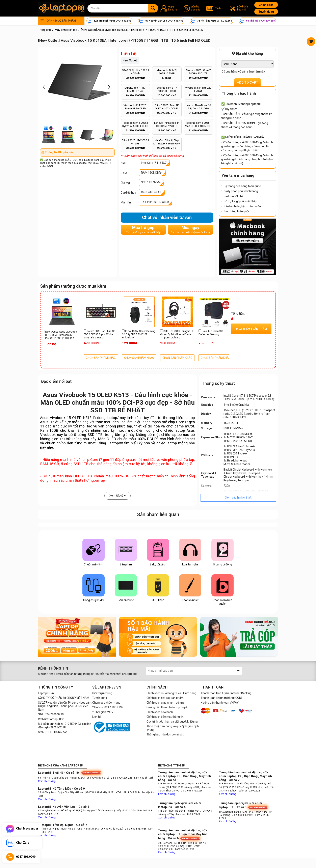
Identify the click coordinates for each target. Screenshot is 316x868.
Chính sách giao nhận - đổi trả (165, 703)
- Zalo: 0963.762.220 (191, 791)
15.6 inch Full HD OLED (155, 202)
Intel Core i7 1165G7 (154, 163)
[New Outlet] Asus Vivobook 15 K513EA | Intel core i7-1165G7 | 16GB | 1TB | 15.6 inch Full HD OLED (61, 335)
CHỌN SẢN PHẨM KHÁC (101, 358)
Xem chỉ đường (47, 781)
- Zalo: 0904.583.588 (135, 829)
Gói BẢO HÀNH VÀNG (236, 114)
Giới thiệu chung (102, 693)
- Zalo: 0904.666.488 (141, 811)
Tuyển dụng (266, 12)
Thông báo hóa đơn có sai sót (165, 734)
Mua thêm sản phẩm (251, 329)
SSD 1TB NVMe (151, 182)
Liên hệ (97, 717)
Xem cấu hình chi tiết (238, 498)
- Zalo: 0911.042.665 (128, 792)
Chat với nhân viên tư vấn (167, 217)
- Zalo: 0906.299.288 (121, 778)
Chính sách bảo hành (160, 712)
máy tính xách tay (134, 418)
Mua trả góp (143, 230)
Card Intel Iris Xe (151, 192)
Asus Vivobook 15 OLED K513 (66, 418)
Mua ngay (190, 230)
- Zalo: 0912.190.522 (249, 791)
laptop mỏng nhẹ (181, 443)
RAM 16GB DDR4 (152, 173)
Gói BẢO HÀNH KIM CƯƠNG (240, 123)
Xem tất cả (118, 496)
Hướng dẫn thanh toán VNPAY (220, 703)
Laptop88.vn (46, 693)
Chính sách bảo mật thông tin (165, 717)
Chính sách (266, 5)
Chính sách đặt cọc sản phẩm (165, 698)
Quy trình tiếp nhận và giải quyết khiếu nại (172, 722)
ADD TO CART (247, 82)
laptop (112, 418)
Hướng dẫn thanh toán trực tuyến (167, 707)
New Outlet (130, 60)
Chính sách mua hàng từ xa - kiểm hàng (171, 693)
